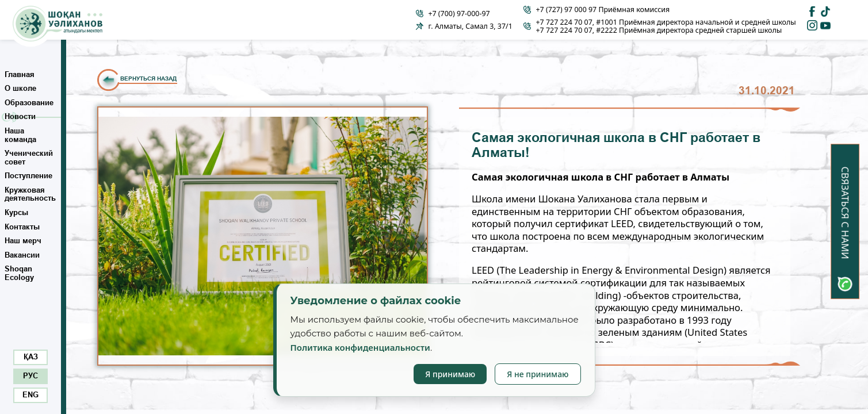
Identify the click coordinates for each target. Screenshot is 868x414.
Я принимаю (450, 374)
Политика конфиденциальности (360, 347)
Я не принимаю (538, 374)
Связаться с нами (845, 213)
